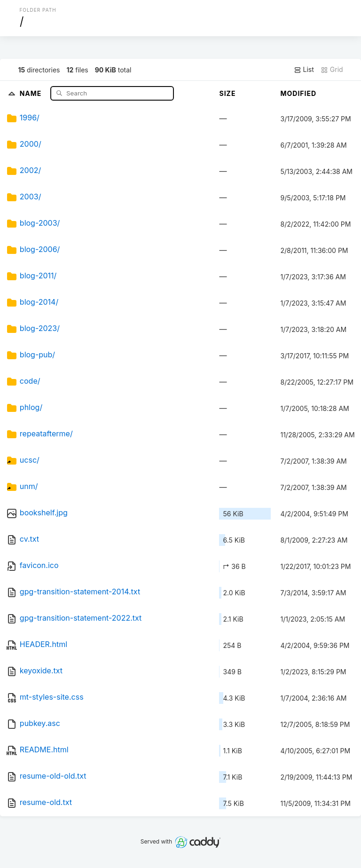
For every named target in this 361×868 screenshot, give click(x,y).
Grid (332, 70)
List (304, 70)
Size (227, 93)
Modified (298, 93)
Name (32, 93)
